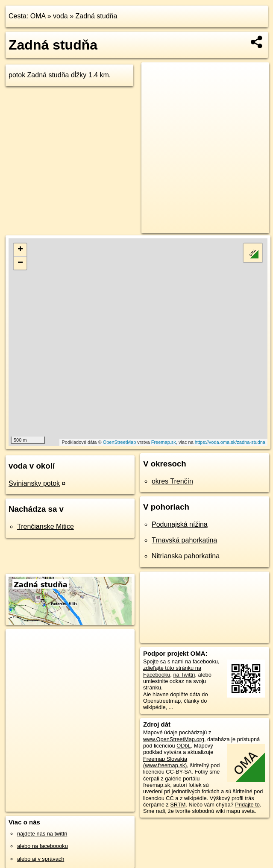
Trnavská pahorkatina (184, 540)
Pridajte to (247, 805)
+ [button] (20, 250)
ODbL (183, 746)
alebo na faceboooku (43, 846)
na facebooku (201, 661)
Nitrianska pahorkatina (186, 556)
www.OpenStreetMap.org (174, 739)
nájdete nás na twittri (42, 834)
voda (60, 16)
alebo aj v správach (41, 859)
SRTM (178, 805)
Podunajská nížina (180, 524)
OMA (38, 16)
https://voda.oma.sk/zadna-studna (230, 442)
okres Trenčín (172, 481)
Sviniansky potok (34, 483)
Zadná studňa (97, 16)
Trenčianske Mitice (45, 526)
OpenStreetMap (120, 442)
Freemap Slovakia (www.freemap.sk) (165, 762)
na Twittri (184, 675)
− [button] (20, 263)
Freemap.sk (164, 442)
